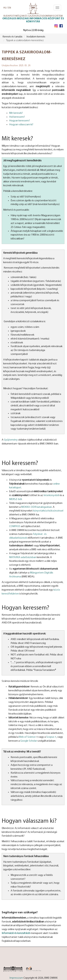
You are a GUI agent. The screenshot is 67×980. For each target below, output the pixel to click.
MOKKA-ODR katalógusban (36, 507)
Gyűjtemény (11, 440)
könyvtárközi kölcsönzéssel (48, 511)
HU (5, 8)
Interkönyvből (51, 495)
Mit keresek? (16, 113)
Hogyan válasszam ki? (21, 125)
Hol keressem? (17, 117)
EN (10, 8)
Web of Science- (28, 737)
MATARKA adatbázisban (23, 557)
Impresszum (16, 978)
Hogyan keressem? (19, 121)
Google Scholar (29, 741)
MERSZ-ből (15, 499)
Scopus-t (51, 737)
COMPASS (15, 526)
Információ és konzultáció (16, 933)
